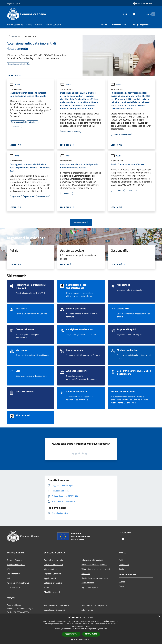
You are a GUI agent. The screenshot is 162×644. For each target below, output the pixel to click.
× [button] (159, 616)
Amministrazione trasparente (94, 605)
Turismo (47, 587)
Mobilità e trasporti (52, 592)
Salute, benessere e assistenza (95, 578)
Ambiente (86, 574)
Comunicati (124, 565)
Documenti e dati (14, 587)
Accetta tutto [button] (71, 634)
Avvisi (14, 36)
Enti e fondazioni (14, 574)
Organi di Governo (14, 560)
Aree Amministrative (16, 565)
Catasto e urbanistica (53, 583)
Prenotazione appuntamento (56, 605)
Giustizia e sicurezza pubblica (94, 564)
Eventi (122, 586)
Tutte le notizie (81, 222)
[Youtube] (130, 14)
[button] (81, 640)
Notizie (15, 84)
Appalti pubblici (51, 578)
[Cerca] (152, 14)
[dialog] (81, 629)
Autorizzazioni (88, 583)
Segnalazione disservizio (54, 610)
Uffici (9, 569)
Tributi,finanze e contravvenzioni (96, 569)
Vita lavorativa (50, 569)
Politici (9, 578)
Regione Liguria (13, 3)
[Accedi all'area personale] (143, 3)
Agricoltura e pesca (90, 587)
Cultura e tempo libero (54, 565)
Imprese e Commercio (53, 574)
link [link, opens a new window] (105, 629)
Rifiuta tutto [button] (91, 634)
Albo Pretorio (87, 610)
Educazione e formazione (92, 560)
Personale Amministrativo (18, 583)
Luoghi (122, 582)
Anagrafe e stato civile (54, 560)
